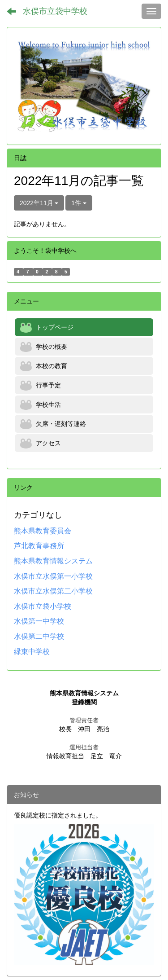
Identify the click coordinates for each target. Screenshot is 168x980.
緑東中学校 (32, 652)
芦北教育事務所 (39, 546)
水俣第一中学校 (39, 621)
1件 (79, 203)
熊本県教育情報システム (53, 561)
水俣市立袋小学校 (43, 606)
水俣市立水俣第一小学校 (53, 576)
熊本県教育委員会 (43, 531)
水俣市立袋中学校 (55, 11)
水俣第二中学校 (39, 636)
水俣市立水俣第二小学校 (53, 591)
